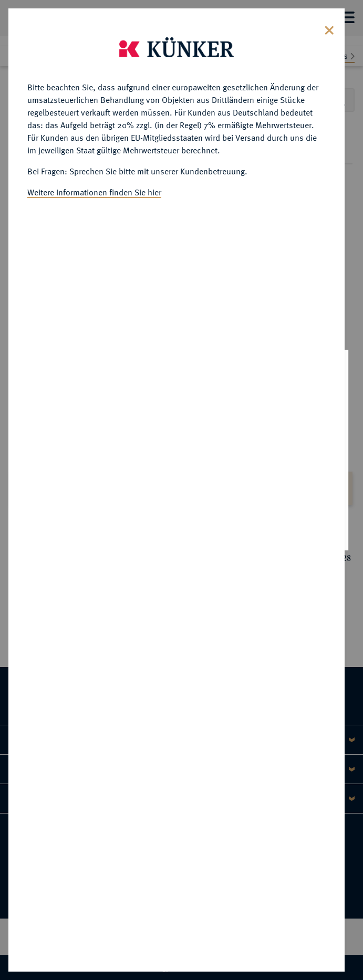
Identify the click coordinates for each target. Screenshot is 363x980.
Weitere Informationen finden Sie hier (94, 190)
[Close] (329, 27)
